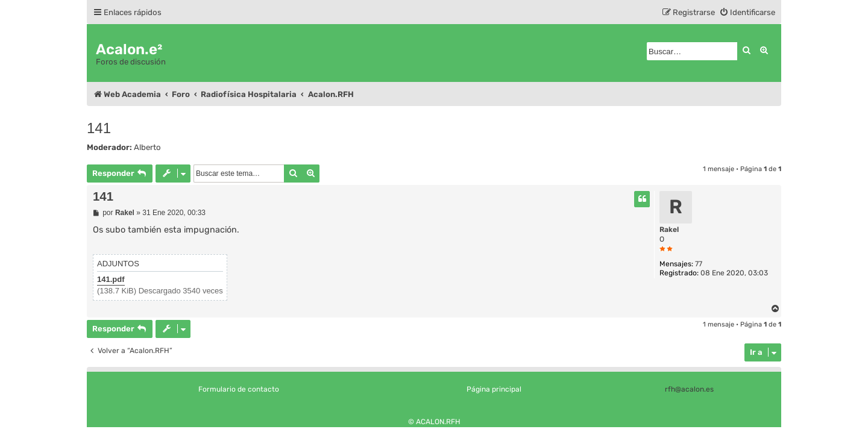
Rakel (669, 230)
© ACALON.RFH (434, 422)
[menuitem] (747, 12)
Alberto (147, 147)
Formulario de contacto (239, 389)
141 (99, 128)
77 (699, 264)
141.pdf (111, 279)
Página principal (494, 389)
